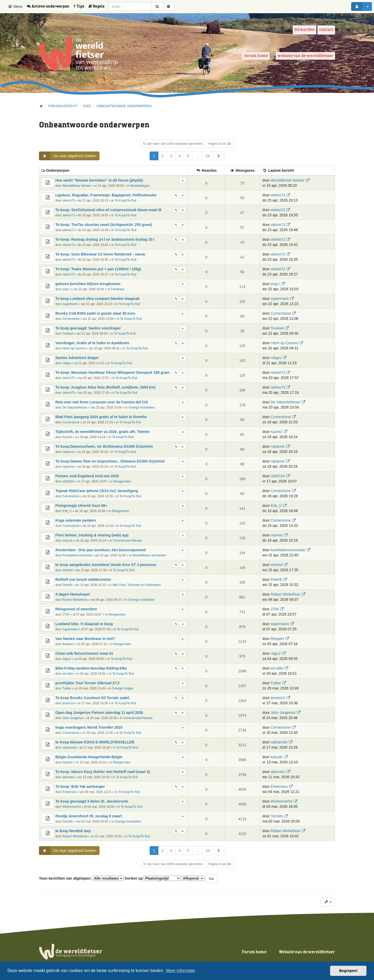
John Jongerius (73, 718)
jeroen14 (68, 703)
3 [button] (171, 156)
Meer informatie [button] (180, 971)
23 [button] (208, 156)
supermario (70, 304)
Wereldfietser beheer (77, 186)
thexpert (68, 644)
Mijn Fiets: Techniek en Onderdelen (137, 585)
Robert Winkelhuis (75, 600)
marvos (67, 541)
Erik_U (67, 511)
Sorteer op (153, 878)
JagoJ (66, 659)
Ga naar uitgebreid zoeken (68, 156)
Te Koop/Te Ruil (126, 201)
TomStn (68, 822)
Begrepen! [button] (348, 971)
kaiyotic (68, 762)
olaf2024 (68, 481)
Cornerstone (71, 319)
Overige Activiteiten (142, 408)
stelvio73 (68, 201)
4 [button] (180, 156)
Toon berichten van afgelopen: (81, 878)
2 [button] (163, 156)
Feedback (118, 289)
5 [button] (188, 156)
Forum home (256, 56)
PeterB (67, 585)
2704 (66, 615)
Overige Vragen (123, 688)
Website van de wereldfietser (305, 56)
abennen (68, 777)
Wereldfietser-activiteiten (149, 555)
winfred (67, 570)
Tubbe (67, 688)
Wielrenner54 (72, 807)
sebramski (69, 748)
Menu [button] (15, 6)
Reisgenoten (122, 481)
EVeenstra (69, 792)
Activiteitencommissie (77, 555)
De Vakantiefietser (75, 408)
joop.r (66, 289)
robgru (67, 363)
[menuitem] (50, 6)
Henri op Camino (74, 348)
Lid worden (305, 30)
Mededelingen (140, 186)
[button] (219, 156)
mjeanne (68, 452)
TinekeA (68, 334)
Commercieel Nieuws (127, 541)
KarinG (67, 437)
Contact (326, 30)
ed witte (68, 674)
